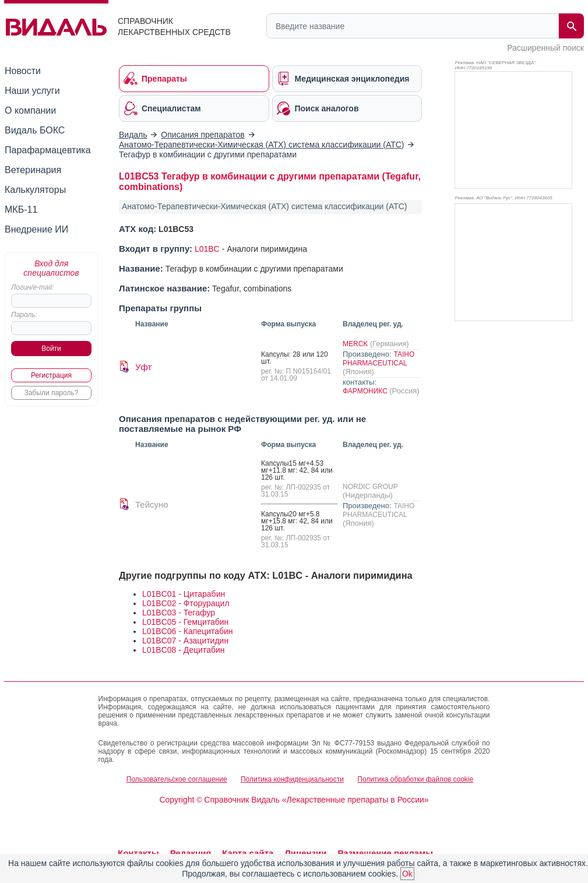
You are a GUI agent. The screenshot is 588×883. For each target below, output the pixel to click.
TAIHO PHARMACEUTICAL (378, 359)
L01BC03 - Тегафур (179, 613)
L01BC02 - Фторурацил (186, 603)
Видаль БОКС (35, 130)
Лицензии (305, 853)
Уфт (143, 367)
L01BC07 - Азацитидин (185, 641)
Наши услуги (32, 91)
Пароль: (24, 315)
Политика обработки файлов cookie (415, 779)
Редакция (191, 853)
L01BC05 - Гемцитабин (185, 622)
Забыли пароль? (52, 393)
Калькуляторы (35, 190)
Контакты (138, 853)
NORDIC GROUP (370, 487)
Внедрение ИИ (36, 229)
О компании (30, 110)
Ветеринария (33, 170)
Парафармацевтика (48, 150)
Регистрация (51, 375)
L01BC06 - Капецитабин (188, 631)
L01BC (207, 249)
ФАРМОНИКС (366, 391)
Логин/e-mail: (32, 287)
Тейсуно (152, 504)
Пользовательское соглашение (177, 779)
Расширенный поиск (545, 48)
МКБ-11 (21, 210)
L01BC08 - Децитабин (184, 650)
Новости (23, 71)
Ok (407, 874)
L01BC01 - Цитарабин (184, 594)
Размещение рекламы (385, 853)
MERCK (356, 344)
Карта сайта (248, 853)
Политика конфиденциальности (292, 779)
